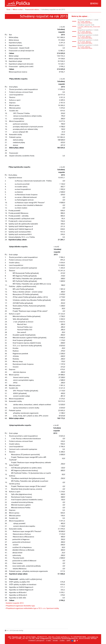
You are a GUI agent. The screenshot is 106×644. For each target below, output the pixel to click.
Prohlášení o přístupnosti (36, 641)
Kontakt (55, 641)
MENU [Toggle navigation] (94, 3)
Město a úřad (18, 10)
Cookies (62, 641)
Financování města (32, 10)
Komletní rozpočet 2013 (15, 603)
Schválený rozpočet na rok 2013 (53, 10)
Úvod (8, 10)
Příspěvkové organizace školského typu (20, 606)
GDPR (68, 641)
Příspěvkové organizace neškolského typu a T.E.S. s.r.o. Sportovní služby (32, 608)
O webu (49, 641)
